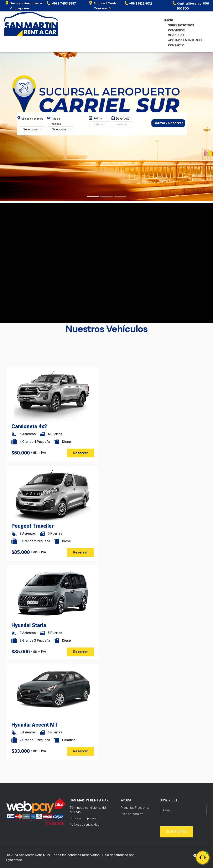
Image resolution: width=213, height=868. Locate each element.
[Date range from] (100, 124)
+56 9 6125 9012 (141, 4)
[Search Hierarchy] (32, 129)
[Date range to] (123, 124)
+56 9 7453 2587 (64, 4)
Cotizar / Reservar (168, 123)
